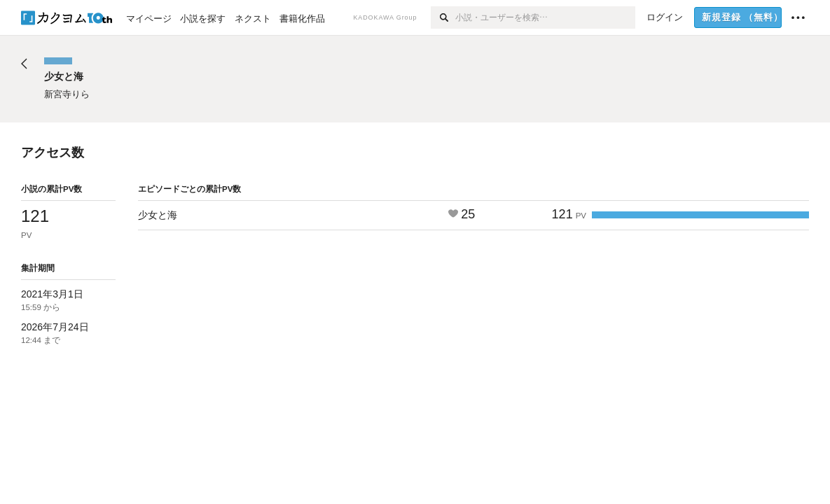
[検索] (443, 17)
